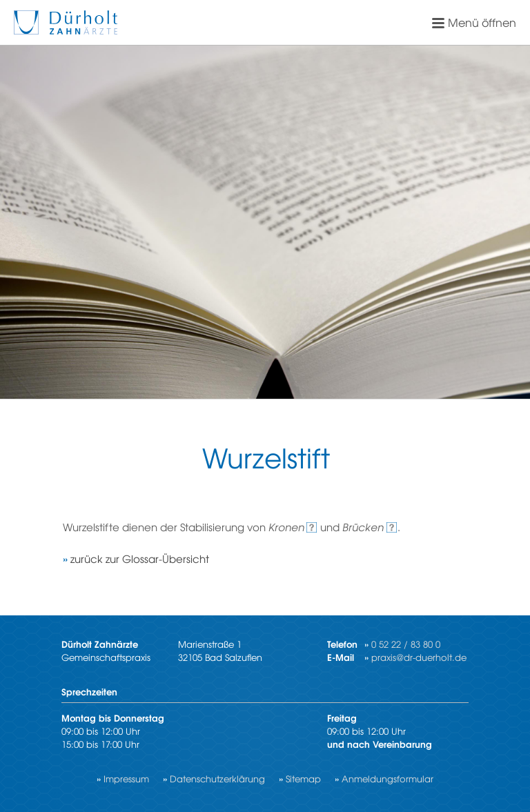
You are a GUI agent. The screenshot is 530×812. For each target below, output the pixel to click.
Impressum (126, 779)
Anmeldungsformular (387, 779)
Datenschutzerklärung (217, 779)
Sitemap (303, 779)
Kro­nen (286, 527)
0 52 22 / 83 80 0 (406, 644)
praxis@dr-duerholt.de (419, 657)
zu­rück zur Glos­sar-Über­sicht (140, 558)
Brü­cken (363, 527)
